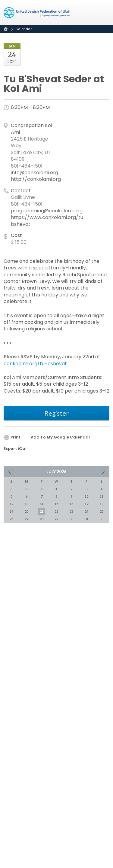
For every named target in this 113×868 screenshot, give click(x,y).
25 (102, 511)
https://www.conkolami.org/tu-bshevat (48, 221)
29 (56, 519)
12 (11, 504)
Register (56, 413)
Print (12, 437)
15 (56, 504)
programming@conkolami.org (47, 211)
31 (86, 519)
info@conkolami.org (35, 173)
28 (42, 519)
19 (11, 511)
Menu (102, 13)
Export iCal (15, 449)
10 (86, 496)
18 (102, 504)
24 (86, 511)
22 (56, 511)
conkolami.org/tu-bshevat (35, 364)
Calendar (24, 29)
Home (6, 29)
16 (71, 504)
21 (42, 511)
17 (86, 504)
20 (27, 511)
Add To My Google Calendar (61, 437)
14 (42, 504)
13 (27, 504)
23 (71, 511)
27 (27, 519)
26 (11, 519)
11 (102, 496)
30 (71, 519)
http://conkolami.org (36, 179)
